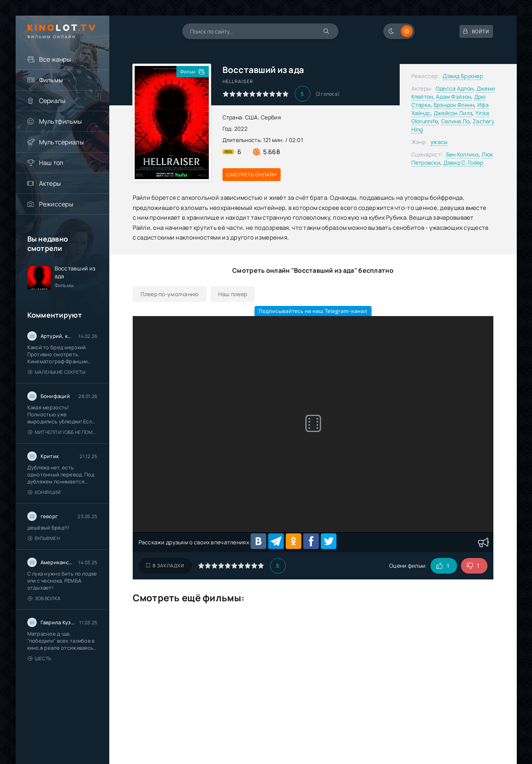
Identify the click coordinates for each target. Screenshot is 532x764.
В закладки (165, 566)
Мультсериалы (61, 142)
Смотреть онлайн (252, 175)
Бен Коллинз (463, 154)
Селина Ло (455, 121)
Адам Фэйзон (454, 97)
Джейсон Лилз (453, 113)
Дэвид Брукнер (463, 76)
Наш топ (51, 163)
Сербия (271, 117)
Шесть (40, 658)
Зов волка (44, 598)
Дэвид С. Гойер (463, 163)
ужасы (439, 142)
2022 (241, 129)
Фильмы (51, 80)
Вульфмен (44, 538)
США (252, 117)
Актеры (50, 183)
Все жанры (55, 59)
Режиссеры (56, 204)
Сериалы (52, 101)
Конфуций (44, 492)
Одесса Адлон (455, 88)
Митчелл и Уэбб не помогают (63, 432)
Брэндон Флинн (454, 105)
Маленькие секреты (57, 372)
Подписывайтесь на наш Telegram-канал (313, 311)
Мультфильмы (61, 121)
